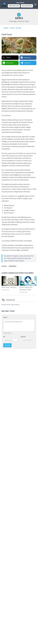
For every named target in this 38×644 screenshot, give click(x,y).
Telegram (25, 63)
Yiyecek (18, 28)
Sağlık (6, 28)
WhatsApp (8, 63)
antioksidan (13, 266)
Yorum (6, 317)
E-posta (24, 337)
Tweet (6, 58)
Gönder (7, 345)
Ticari (12, 28)
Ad (5, 337)
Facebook (25, 58)
